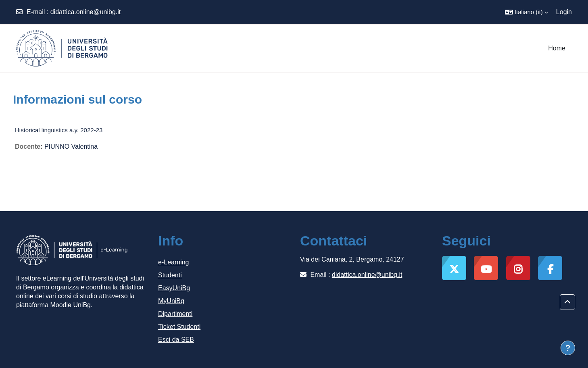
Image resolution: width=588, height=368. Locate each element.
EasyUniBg (174, 288)
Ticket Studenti (179, 327)
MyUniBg (171, 301)
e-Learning (174, 262)
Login (564, 12)
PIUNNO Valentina (71, 147)
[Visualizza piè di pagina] (568, 348)
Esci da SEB (176, 340)
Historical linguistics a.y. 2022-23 (59, 130)
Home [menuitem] (557, 48)
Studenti (170, 275)
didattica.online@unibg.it (86, 12)
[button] (526, 12)
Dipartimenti (175, 314)
